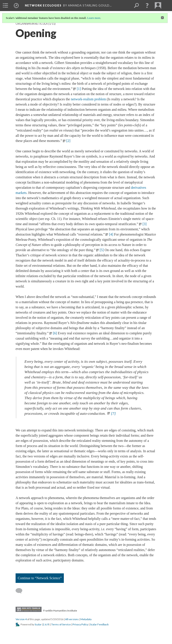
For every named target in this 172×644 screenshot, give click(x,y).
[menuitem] (5, 5)
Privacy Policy (80, 624)
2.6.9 (46, 624)
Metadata (86, 619)
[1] (79, 89)
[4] (111, 234)
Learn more (94, 18)
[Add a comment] (21, 591)
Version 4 (21, 619)
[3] (145, 224)
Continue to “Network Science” (40, 578)
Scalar (38, 624)
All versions (72, 619)
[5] (102, 250)
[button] (147, 5)
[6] (55, 333)
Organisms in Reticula (32, 24)
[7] (113, 413)
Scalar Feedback (99, 624)
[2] (68, 141)
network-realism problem (88, 99)
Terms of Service (61, 624)
